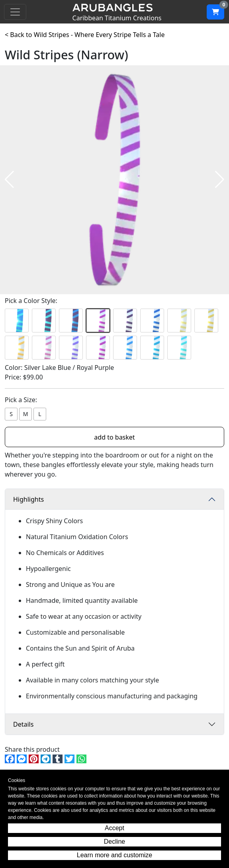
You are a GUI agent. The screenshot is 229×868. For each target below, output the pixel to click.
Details (23, 724)
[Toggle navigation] (15, 12)
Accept (114, 828)
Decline (114, 842)
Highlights (28, 499)
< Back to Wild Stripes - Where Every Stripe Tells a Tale (85, 35)
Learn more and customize (114, 855)
